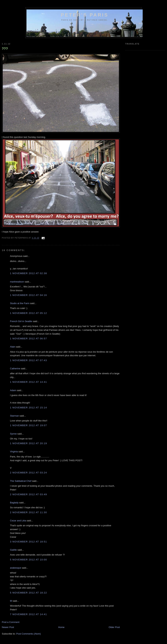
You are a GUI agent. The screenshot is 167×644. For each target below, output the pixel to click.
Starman (14, 416)
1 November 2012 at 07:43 (28, 360)
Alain (13, 347)
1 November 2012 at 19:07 (28, 425)
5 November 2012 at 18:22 (28, 593)
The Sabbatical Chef (21, 481)
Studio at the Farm (20, 303)
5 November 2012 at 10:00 (28, 560)
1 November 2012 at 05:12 (28, 313)
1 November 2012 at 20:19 (28, 443)
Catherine (15, 369)
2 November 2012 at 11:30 (28, 512)
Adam (13, 390)
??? (5, 49)
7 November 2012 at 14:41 (28, 614)
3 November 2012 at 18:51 (28, 542)
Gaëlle (13, 550)
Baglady (14, 503)
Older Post (114, 627)
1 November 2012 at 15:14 (28, 408)
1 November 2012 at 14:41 (28, 382)
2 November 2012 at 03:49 (28, 494)
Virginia (14, 452)
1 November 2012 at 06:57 (28, 339)
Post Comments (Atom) (29, 634)
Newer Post (8, 627)
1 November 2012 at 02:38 (28, 273)
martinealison (17, 282)
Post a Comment (11, 622)
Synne (13, 434)
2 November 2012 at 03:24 (28, 473)
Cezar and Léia (18, 521)
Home (61, 627)
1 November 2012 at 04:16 (28, 295)
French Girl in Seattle (21, 321)
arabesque (16, 568)
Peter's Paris (85, 15)
